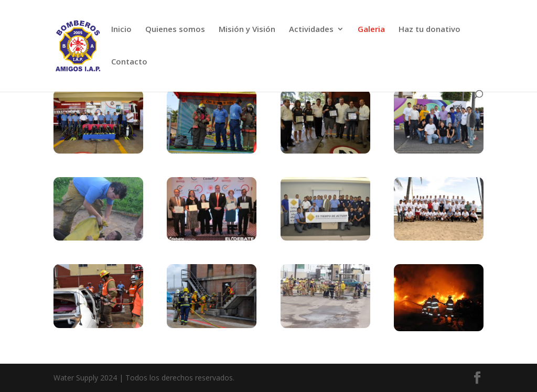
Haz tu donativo (429, 30)
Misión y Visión (247, 30)
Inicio (121, 30)
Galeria (371, 30)
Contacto (129, 62)
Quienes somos (175, 30)
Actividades (311, 30)
